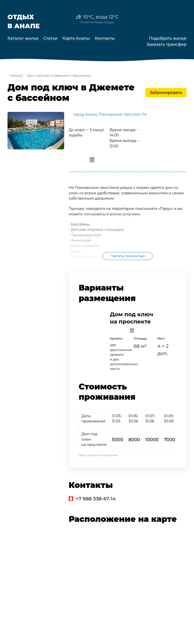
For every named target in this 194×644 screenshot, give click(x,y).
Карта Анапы (76, 38)
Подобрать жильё (168, 38)
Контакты (105, 38)
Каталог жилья (23, 38)
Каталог (17, 76)
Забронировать (166, 93)
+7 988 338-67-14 (96, 499)
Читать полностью (128, 256)
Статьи (51, 38)
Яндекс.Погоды (104, 22)
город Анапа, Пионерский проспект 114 (110, 114)
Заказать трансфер (167, 44)
